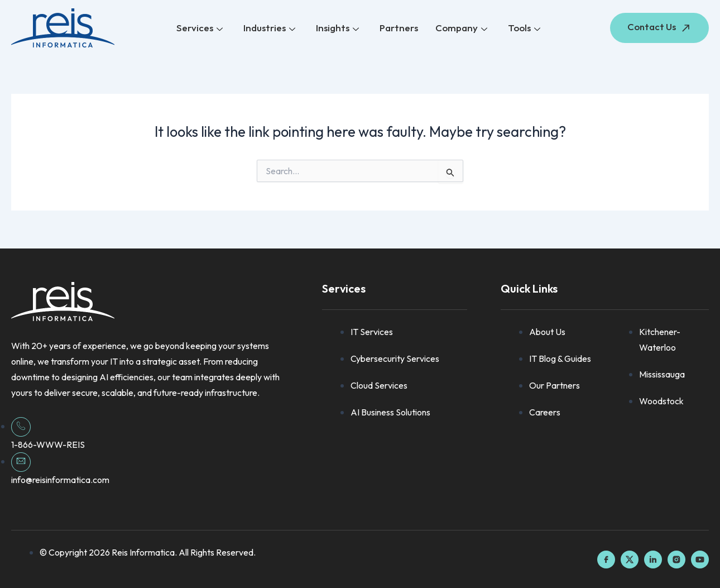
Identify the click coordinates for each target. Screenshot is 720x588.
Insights (338, 28)
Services (201, 28)
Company (461, 28)
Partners (399, 28)
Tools (523, 28)
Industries (270, 28)
